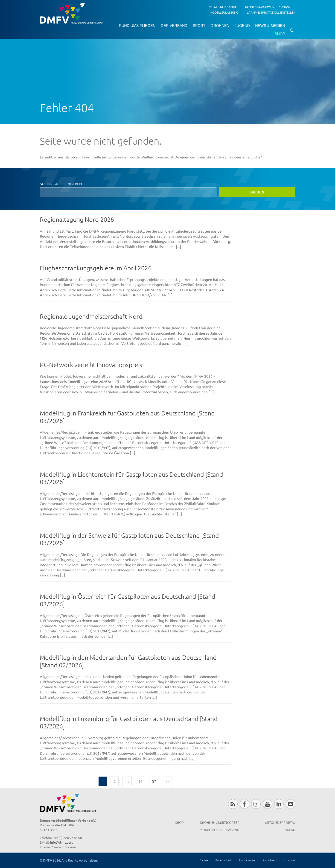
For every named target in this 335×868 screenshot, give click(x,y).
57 (154, 781)
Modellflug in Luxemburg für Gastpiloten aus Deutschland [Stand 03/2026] (129, 722)
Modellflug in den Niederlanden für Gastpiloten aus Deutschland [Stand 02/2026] (128, 661)
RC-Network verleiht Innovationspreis (91, 365)
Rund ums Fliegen (137, 26)
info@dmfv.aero (62, 842)
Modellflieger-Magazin (220, 830)
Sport (199, 26)
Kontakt (285, 7)
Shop (280, 34)
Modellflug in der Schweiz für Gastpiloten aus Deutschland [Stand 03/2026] (129, 539)
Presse (203, 860)
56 (140, 781)
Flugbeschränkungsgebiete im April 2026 (96, 268)
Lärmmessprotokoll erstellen (271, 12)
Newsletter (290, 804)
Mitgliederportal (223, 7)
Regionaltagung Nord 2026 (77, 219)
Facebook (244, 804)
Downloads (270, 860)
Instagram (256, 804)
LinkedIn (279, 804)
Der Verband (174, 26)
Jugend (242, 26)
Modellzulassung (224, 12)
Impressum (247, 860)
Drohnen (220, 26)
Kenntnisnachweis (260, 7)
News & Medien (270, 26)
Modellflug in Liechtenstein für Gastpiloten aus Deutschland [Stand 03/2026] (131, 478)
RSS (233, 804)
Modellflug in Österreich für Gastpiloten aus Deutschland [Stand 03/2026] (128, 600)
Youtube (267, 804)
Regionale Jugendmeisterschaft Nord (91, 316)
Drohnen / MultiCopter (220, 822)
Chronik (290, 860)
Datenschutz (224, 860)
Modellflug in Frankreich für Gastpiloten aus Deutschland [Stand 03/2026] (127, 417)
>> (168, 781)
